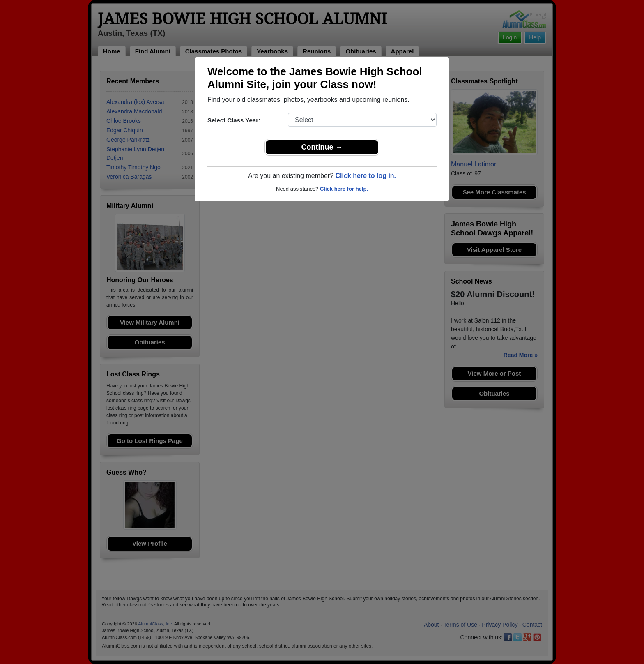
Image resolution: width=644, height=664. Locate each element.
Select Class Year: (234, 120)
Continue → (322, 147)
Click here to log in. (366, 176)
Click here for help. (344, 189)
